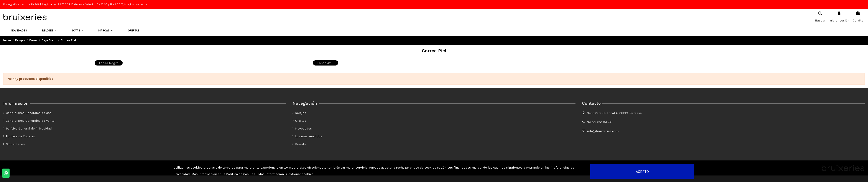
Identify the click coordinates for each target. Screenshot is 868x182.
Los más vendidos (309, 136)
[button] (49, 31)
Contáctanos (15, 144)
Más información (271, 174)
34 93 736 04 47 (599, 122)
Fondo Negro (109, 63)
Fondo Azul (325, 63)
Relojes (301, 113)
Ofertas (301, 121)
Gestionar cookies (300, 174)
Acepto (642, 172)
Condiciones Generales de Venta (30, 121)
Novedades (303, 128)
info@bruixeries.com (603, 131)
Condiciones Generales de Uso (29, 113)
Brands (300, 144)
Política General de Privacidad (29, 128)
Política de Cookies (20, 136)
